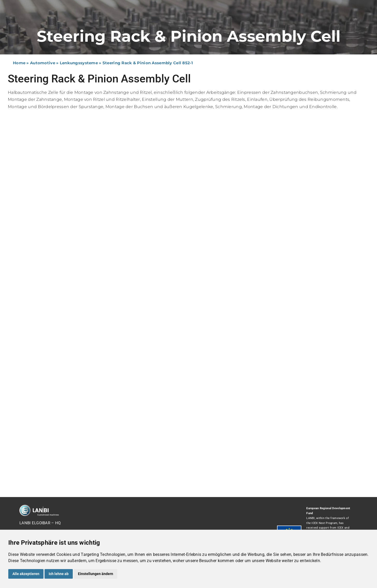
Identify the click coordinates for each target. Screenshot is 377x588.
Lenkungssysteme (79, 63)
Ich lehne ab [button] (59, 574)
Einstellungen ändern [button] (96, 574)
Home (19, 63)
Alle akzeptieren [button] (26, 574)
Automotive (43, 63)
